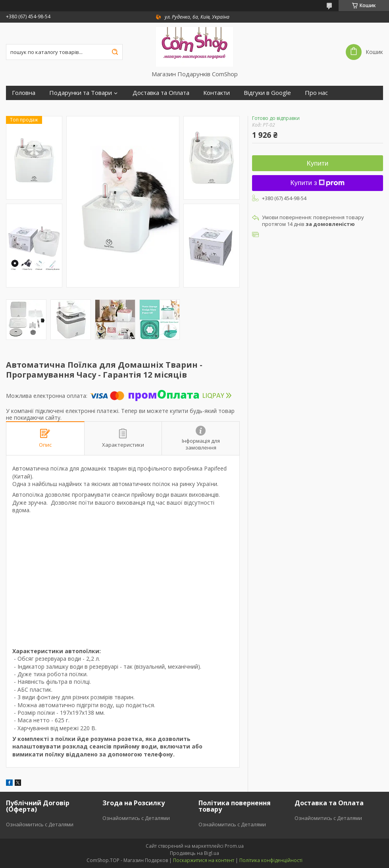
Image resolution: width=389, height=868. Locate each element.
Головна (24, 93)
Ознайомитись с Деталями (40, 824)
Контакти (217, 93)
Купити (318, 163)
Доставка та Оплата (161, 93)
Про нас (316, 93)
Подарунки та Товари (81, 93)
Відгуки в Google (267, 93)
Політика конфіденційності (271, 860)
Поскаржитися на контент (204, 860)
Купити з (318, 183)
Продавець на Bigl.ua (194, 853)
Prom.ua (234, 846)
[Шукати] (115, 52)
